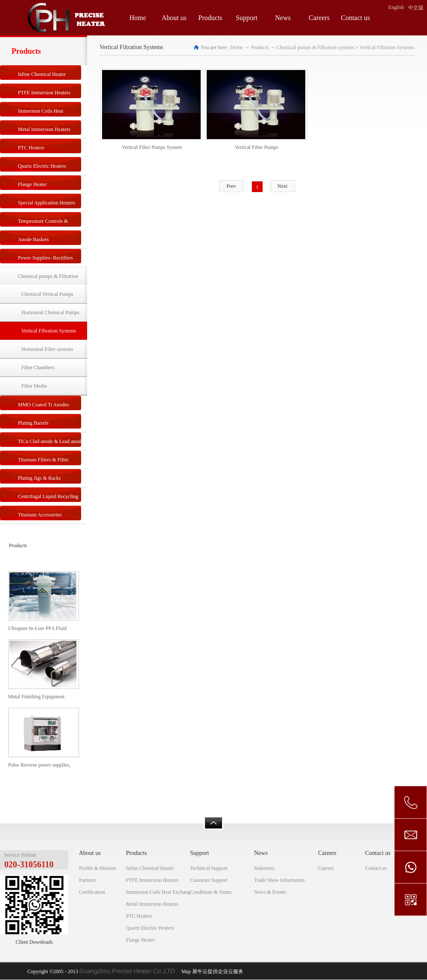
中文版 (416, 8)
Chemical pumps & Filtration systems (315, 47)
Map (185, 971)
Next (282, 186)
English (396, 7)
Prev (231, 186)
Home (138, 18)
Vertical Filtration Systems (387, 47)
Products (260, 47)
